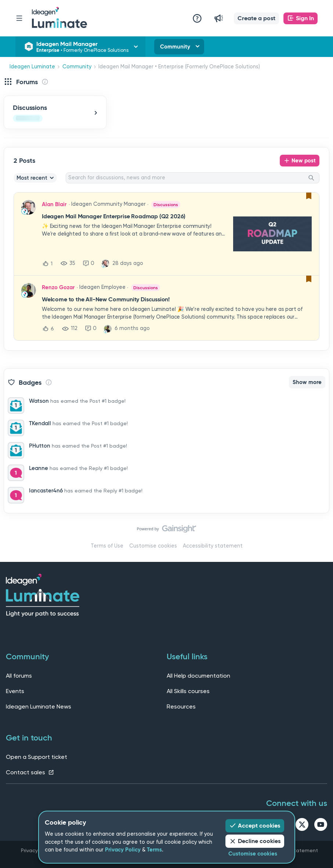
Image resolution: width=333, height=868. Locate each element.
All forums (19, 676)
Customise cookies (153, 546)
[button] (256, 18)
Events (15, 691)
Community (175, 47)
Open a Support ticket (37, 757)
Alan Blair (54, 204)
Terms (154, 850)
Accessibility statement (213, 546)
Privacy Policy (123, 850)
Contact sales (30, 772)
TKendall (40, 423)
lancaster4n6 (46, 491)
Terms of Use (107, 546)
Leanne (39, 468)
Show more (307, 382)
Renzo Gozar (58, 287)
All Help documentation (198, 676)
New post (304, 161)
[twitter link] (302, 826)
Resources (181, 706)
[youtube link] (321, 826)
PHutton (40, 446)
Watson (39, 401)
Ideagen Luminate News (39, 706)
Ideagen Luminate (32, 67)
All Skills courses (188, 691)
